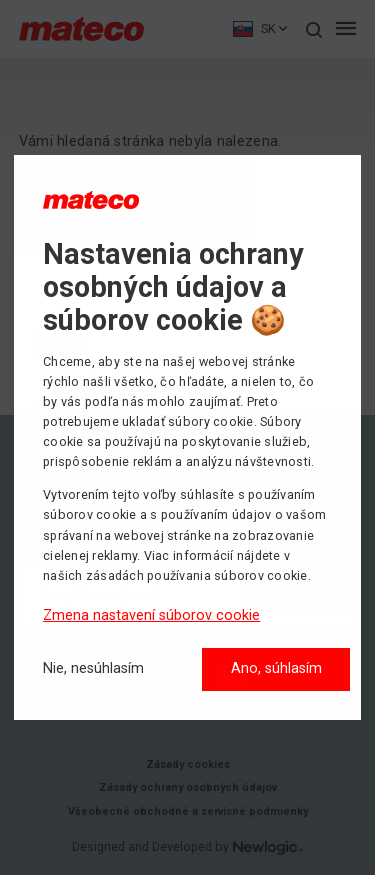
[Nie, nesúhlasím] (93, 669)
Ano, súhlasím (276, 668)
